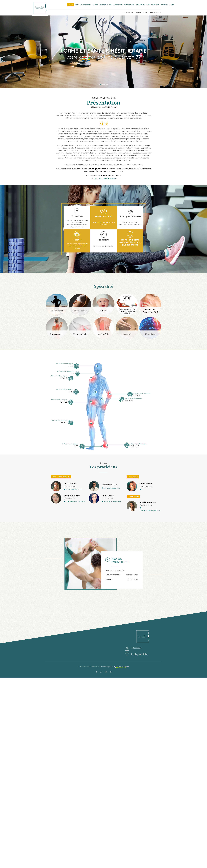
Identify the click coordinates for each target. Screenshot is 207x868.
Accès (172, 5)
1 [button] (99, 84)
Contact (164, 5)
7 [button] (108, 84)
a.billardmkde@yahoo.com (74, 501)
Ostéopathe (118, 5)
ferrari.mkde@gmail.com (111, 501)
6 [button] (106, 84)
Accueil (71, 5)
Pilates (95, 5)
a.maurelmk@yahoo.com (74, 489)
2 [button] (101, 84)
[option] (103, 44)
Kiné (77, 5)
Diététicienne (129, 5)
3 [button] (102, 84)
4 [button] (103, 84)
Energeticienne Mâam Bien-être (148, 5)
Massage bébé (86, 5)
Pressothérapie (106, 5)
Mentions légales (106, 667)
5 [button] (105, 84)
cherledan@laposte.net (111, 488)
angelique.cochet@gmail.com (150, 509)
